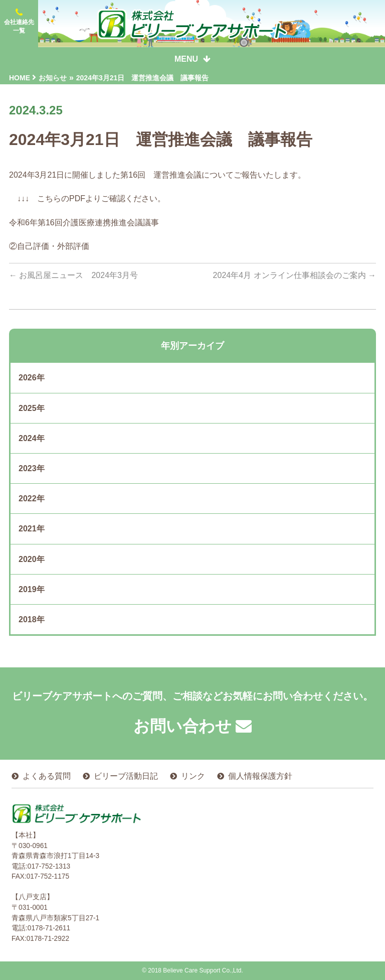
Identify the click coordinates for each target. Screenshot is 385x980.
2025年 (32, 408)
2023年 (32, 468)
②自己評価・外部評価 (49, 246)
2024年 (32, 438)
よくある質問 (47, 776)
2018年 (32, 619)
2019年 (32, 589)
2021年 (32, 529)
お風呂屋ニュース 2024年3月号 (73, 275)
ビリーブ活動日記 (126, 776)
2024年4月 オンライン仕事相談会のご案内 (295, 275)
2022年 (32, 499)
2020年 (32, 559)
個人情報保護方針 (260, 776)
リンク (193, 776)
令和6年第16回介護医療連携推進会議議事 (84, 223)
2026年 (32, 378)
